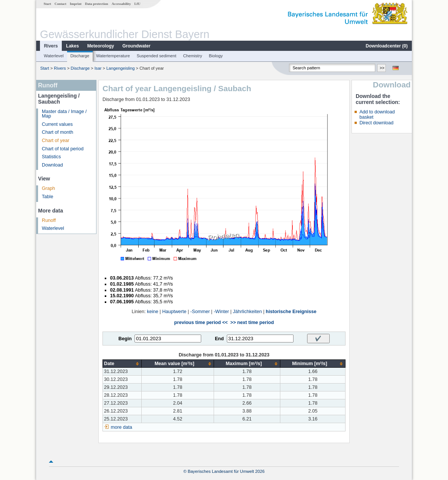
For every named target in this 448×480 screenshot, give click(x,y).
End (219, 339)
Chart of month (57, 132)
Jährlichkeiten (247, 312)
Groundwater (137, 46)
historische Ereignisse (291, 312)
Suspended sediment (157, 56)
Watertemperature (113, 56)
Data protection (97, 4)
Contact (60, 4)
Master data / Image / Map (64, 114)
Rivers (51, 46)
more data (122, 427)
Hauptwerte (174, 312)
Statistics (51, 157)
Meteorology (100, 46)
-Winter (221, 312)
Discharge (80, 56)
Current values (57, 124)
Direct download (376, 123)
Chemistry (193, 56)
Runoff (49, 220)
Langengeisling (120, 68)
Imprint (76, 4)
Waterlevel (54, 56)
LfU (137, 4)
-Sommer (200, 312)
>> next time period (252, 323)
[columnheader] (122, 364)
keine (153, 312)
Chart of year (56, 141)
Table (47, 197)
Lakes (72, 46)
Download (52, 165)
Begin (125, 339)
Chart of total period (63, 149)
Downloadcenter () (387, 46)
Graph (48, 188)
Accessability (121, 4)
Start (47, 4)
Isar (98, 68)
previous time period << (201, 323)
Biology (216, 56)
